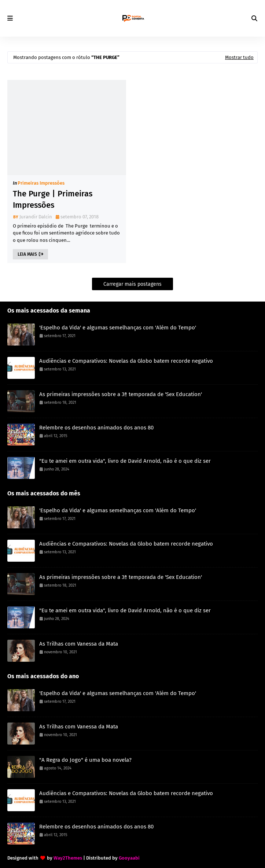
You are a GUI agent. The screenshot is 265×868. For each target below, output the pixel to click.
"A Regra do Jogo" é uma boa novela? (85, 760)
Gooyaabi (129, 858)
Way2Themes (68, 858)
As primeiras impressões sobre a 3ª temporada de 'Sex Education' (121, 394)
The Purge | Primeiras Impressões (53, 199)
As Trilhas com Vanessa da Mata (79, 644)
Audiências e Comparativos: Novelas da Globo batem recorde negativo (126, 361)
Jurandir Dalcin (36, 217)
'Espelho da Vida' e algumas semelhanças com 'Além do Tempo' (118, 328)
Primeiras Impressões (41, 183)
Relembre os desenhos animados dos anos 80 (96, 428)
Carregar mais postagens (132, 284)
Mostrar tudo (239, 57)
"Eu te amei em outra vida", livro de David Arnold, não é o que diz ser (125, 461)
